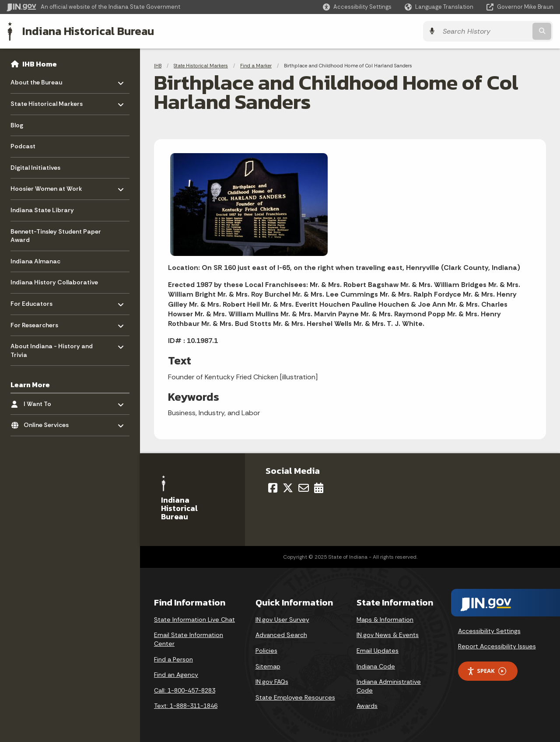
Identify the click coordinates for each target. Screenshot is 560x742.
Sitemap (268, 666)
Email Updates (378, 651)
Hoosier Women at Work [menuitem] (46, 187)
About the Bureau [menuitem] (36, 80)
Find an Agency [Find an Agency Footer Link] (176, 675)
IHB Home (40, 64)
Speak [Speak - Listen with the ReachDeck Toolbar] (486, 671)
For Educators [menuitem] (36, 302)
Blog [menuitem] (17, 125)
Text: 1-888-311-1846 (186, 706)
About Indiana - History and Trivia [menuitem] (52, 348)
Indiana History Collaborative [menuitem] (54, 282)
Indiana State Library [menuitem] (42, 210)
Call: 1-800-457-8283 (185, 690)
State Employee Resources (295, 697)
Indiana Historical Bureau (88, 31)
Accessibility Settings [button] (489, 631)
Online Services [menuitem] (49, 423)
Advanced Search (281, 635)
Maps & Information (385, 619)
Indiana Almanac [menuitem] (35, 261)
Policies (266, 651)
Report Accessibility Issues (497, 646)
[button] (357, 7)
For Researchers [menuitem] (36, 323)
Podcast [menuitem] (23, 146)
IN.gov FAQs (272, 682)
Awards (367, 706)
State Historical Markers (201, 66)
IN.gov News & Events (388, 635)
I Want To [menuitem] (49, 401)
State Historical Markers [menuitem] (47, 102)
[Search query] (486, 31)
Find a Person (173, 659)
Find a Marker (256, 66)
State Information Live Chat (194, 619)
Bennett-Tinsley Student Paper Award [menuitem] (56, 236)
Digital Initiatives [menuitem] (35, 168)
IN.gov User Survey (282, 619)
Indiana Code (376, 666)
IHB (158, 66)
